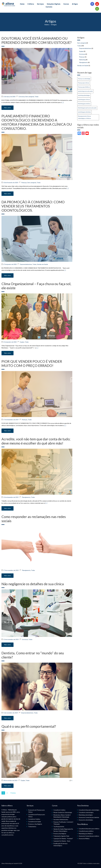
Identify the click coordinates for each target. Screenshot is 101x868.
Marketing (82, 60)
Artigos (75, 4)
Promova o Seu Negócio (35, 824)
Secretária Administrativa (61, 820)
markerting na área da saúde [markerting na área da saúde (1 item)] (85, 91)
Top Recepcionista (59, 827)
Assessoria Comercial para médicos (89, 836)
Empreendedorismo (26, 264)
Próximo (13, 793)
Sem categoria (30, 97)
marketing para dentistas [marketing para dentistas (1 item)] (84, 112)
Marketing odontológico (86, 815)
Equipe (22, 342)
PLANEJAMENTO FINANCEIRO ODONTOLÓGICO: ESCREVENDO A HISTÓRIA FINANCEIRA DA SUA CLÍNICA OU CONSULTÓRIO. (37, 122)
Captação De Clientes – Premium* (63, 839)
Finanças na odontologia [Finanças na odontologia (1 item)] (84, 79)
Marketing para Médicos (86, 834)
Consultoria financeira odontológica (89, 810)
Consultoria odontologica (86, 812)
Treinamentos (32, 827)
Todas (37, 97)
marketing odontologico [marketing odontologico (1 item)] (84, 95)
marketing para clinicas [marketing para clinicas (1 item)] (84, 100)
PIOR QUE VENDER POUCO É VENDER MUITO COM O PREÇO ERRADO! (32, 363)
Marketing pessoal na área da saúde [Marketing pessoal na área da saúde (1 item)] (87, 108)
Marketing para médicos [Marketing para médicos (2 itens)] (84, 104)
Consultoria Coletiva (34, 819)
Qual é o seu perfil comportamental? (29, 726)
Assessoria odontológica (86, 820)
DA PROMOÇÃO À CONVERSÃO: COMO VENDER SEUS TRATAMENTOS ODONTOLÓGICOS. (33, 206)
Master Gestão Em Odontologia (63, 812)
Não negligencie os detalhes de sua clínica (33, 584)
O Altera (31, 4)
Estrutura (22, 97)
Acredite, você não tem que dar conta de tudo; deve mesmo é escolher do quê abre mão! (36, 441)
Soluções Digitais (54, 4)
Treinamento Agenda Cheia (61, 836)
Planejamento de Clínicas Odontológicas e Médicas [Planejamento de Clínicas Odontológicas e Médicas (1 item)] (84, 117)
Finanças (24, 182)
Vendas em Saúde (42, 264)
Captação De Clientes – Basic (62, 841)
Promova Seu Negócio (60, 834)
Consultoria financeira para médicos (89, 829)
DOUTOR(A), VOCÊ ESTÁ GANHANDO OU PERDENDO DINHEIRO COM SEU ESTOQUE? (36, 40)
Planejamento (26, 497)
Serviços (40, 4)
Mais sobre (7, 108)
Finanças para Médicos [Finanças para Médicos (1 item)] (84, 87)
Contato (49, 7)
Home (22, 4)
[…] (63, 102)
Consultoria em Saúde (35, 822)
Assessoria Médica (84, 839)
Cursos (66, 4)
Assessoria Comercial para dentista (89, 817)
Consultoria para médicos (86, 831)
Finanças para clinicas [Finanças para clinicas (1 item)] (84, 83)
